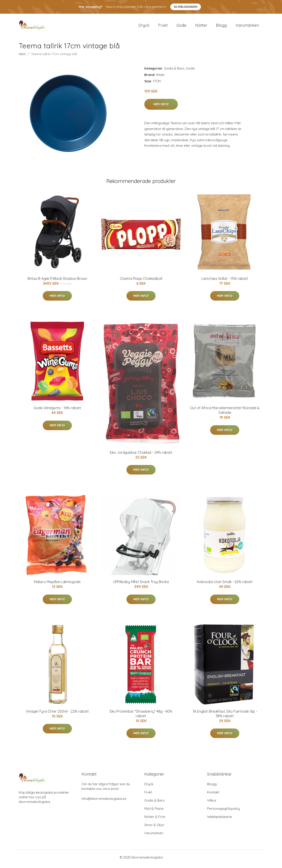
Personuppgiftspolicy (224, 812)
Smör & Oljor (154, 828)
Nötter (201, 27)
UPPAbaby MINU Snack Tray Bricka (141, 585)
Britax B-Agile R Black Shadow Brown (57, 282)
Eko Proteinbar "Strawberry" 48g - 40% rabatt (141, 717)
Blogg (221, 27)
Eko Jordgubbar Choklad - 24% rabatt (141, 456)
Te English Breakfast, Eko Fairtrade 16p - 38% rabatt (225, 717)
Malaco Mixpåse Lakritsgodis (57, 585)
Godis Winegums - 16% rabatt (57, 411)
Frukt (163, 27)
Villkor (212, 803)
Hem (22, 57)
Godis (181, 27)
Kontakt (213, 795)
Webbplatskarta (219, 820)
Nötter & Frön (155, 820)
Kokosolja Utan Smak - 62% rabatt (225, 585)
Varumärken (247, 27)
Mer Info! (161, 107)
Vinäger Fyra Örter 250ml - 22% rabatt (57, 714)
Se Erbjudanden (186, 7)
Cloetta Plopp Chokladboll (141, 282)
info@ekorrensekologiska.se (104, 802)
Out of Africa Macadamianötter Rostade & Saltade (225, 413)
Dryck (144, 27)
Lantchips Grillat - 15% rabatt (225, 282)
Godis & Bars (174, 71)
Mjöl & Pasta (154, 812)
